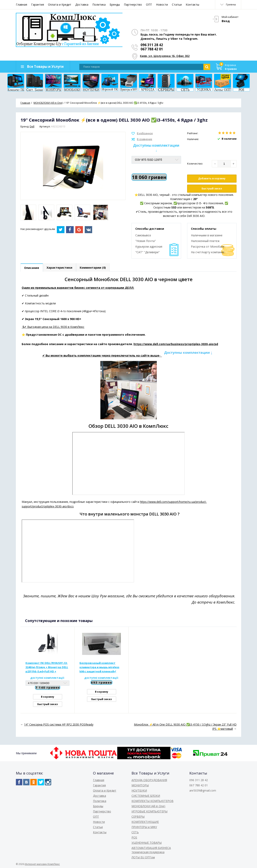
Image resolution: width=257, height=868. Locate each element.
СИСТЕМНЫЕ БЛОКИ (146, 796)
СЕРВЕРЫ (138, 817)
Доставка (82, 5)
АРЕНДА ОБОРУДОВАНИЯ (149, 780)
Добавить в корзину (212, 178)
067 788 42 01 (152, 49)
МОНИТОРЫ (140, 785)
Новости (162, 5)
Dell (32, 126)
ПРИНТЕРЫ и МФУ (144, 827)
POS (134, 837)
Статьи (177, 5)
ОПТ (149, 5)
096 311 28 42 (152, 45)
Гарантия (38, 5)
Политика (99, 5)
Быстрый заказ (212, 189)
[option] (28, 212)
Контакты (192, 5)
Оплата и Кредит (60, 5)
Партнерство (133, 5)
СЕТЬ (135, 832)
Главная (21, 5)
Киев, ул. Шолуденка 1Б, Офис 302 (165, 56)
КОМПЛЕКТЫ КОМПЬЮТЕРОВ (152, 801)
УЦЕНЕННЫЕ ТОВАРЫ (147, 843)
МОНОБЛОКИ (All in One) (148, 806)
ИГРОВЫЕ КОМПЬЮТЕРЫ (149, 811)
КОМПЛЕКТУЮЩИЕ (145, 822)
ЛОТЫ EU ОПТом (143, 857)
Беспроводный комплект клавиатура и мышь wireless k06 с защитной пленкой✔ (99, 667)
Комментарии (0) (93, 268)
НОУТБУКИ (139, 790)
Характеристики (60, 268)
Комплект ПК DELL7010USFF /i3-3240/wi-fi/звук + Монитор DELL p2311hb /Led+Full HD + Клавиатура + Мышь (47, 667)
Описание (32, 268)
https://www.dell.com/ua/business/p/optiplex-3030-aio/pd (176, 344)
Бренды (115, 5)
